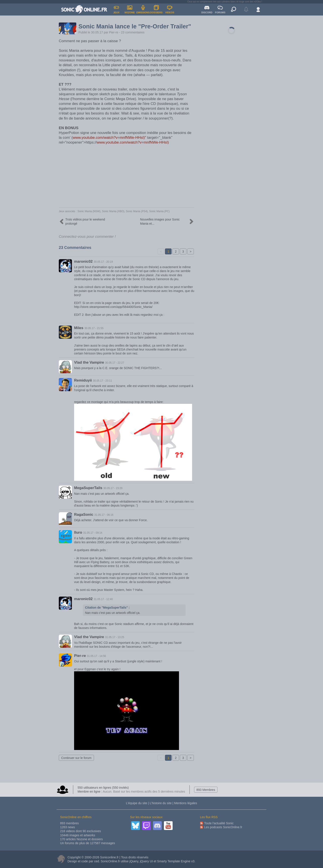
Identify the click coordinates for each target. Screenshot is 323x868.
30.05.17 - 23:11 (102, 381)
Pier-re (114, 32)
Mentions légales (186, 803)
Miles (79, 328)
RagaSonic (84, 515)
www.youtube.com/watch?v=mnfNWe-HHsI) (133, 142)
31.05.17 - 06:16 (104, 515)
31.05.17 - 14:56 (96, 656)
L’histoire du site (161, 803)
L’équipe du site (136, 803)
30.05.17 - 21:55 (94, 328)
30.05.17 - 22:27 (115, 363)
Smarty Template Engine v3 (176, 861)
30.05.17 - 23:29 (113, 488)
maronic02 (83, 261)
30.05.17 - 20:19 (103, 262)
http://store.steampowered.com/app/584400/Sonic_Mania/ (113, 307)
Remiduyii (83, 380)
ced (96, 861)
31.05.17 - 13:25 (115, 637)
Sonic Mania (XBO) (113, 211)
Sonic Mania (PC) (160, 211)
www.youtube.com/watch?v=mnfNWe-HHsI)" (109, 138)
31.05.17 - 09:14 (93, 533)
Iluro (78, 532)
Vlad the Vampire (89, 362)
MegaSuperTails (88, 488)
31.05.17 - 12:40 (103, 599)
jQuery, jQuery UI (141, 861)
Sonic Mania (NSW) (89, 211)
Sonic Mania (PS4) (137, 211)
